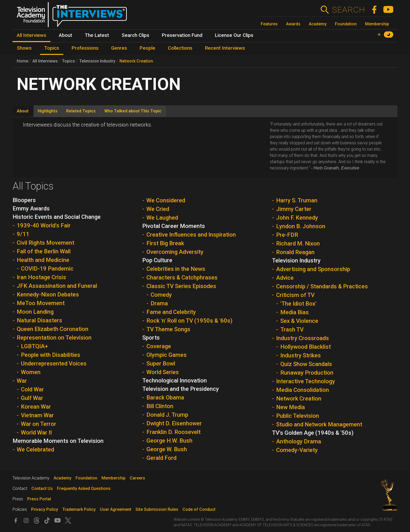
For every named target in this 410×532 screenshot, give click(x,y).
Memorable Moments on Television (58, 441)
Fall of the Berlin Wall (44, 251)
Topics (69, 61)
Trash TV (292, 330)
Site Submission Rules (157, 509)
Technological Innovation (175, 381)
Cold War (32, 389)
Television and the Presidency (181, 389)
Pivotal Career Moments (174, 226)
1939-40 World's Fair (44, 225)
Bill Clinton (160, 406)
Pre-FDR (287, 235)
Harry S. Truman (297, 200)
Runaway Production (307, 373)
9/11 (23, 234)
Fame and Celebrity (171, 312)
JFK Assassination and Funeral (57, 286)
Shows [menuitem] (24, 48)
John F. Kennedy (297, 218)
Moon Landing (35, 312)
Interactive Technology (306, 381)
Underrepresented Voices (54, 364)
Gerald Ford (161, 458)
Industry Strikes (301, 355)
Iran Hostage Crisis (41, 277)
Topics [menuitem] (52, 48)
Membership (377, 24)
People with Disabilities (51, 355)
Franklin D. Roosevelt (173, 432)
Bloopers (24, 200)
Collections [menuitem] (180, 48)
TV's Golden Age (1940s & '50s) (313, 433)
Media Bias (295, 312)
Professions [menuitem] (85, 48)
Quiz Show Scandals (306, 364)
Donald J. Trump (167, 415)
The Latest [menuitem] (97, 35)
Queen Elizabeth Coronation (53, 329)
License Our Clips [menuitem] (234, 35)
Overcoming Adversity (175, 252)
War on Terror (39, 424)
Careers (137, 478)
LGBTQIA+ (34, 346)
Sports (151, 338)
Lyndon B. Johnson (301, 226)
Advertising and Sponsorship (313, 269)
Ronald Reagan (295, 252)
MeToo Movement (41, 303)
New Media (291, 407)
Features (269, 24)
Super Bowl (161, 364)
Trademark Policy (79, 509)
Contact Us (42, 488)
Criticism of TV (295, 295)
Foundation (346, 24)
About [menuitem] (66, 35)
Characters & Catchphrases (182, 278)
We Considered (166, 200)
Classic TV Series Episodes (181, 286)
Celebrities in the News (176, 269)
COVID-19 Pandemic (47, 269)
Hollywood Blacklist (306, 347)
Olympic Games (167, 355)
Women (31, 372)
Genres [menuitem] (119, 48)
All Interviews (45, 61)
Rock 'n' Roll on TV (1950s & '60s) (189, 321)
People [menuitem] (147, 48)
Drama (159, 303)
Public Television (298, 416)
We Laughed (162, 218)
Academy (318, 24)
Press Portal (39, 499)
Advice (285, 278)
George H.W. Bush (169, 441)
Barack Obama (165, 397)
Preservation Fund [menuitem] (182, 35)
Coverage (159, 346)
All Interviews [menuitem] (32, 35)
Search (348, 10)
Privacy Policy (45, 509)
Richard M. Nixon (298, 244)
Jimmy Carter (294, 209)
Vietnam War (37, 415)
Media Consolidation (303, 390)
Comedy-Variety (297, 450)
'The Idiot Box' (298, 304)
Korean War (36, 407)
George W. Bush (167, 449)
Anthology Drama (299, 441)
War (22, 381)
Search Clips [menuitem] (135, 35)
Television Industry (97, 61)
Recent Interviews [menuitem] (225, 48)
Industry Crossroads (303, 338)
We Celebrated (35, 450)
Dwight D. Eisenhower (174, 423)
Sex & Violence (299, 321)
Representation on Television (54, 338)
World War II (36, 433)
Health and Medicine (43, 260)
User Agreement (116, 509)
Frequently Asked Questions (84, 488)
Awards (293, 24)
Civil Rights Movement (45, 243)
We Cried (158, 209)
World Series (163, 372)
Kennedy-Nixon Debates (48, 294)
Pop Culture (157, 260)
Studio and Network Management (319, 424)
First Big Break (165, 243)
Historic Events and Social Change (57, 217)
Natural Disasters (39, 320)
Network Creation (136, 61)
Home (22, 61)
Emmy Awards (31, 208)
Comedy (161, 295)
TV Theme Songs (168, 329)
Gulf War (32, 398)
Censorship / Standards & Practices (322, 286)
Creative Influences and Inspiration (191, 235)
